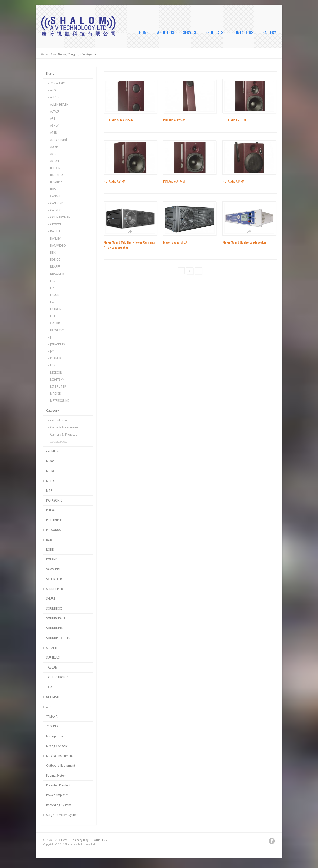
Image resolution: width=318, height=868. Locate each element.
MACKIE (55, 394)
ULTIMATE (53, 697)
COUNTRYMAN (60, 217)
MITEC (51, 481)
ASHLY (54, 126)
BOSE (54, 189)
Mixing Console (57, 746)
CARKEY (55, 210)
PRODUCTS (214, 32)
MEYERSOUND (60, 401)
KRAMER (56, 358)
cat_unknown (59, 420)
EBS (53, 281)
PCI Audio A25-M (174, 120)
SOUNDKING (55, 628)
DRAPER (55, 267)
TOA (49, 687)
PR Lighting (54, 520)
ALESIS (55, 97)
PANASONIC (54, 500)
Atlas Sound (58, 140)
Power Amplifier (57, 795)
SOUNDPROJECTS (58, 638)
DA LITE (55, 231)
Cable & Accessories (64, 427)
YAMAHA (52, 717)
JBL (52, 337)
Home (62, 55)
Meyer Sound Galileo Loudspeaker (244, 242)
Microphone (55, 736)
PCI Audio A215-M (234, 120)
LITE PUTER (58, 387)
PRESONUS (54, 530)
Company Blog (80, 840)
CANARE (56, 196)
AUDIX (54, 147)
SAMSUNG (53, 569)
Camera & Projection (65, 435)
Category (73, 55)
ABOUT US (166, 32)
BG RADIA (57, 175)
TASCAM (52, 667)
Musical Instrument (59, 756)
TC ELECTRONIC (57, 677)
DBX (53, 253)
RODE (50, 550)
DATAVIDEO (58, 246)
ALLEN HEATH (59, 105)
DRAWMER (57, 274)
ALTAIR (55, 112)
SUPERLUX (53, 658)
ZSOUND (52, 726)
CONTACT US (243, 32)
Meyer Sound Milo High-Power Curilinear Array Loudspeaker (130, 244)
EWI (53, 302)
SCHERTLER (54, 579)
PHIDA (50, 510)
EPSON (55, 295)
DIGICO (55, 260)
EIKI (53, 288)
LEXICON (56, 373)
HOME (144, 32)
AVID (53, 154)
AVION (55, 161)
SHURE (51, 599)
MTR (49, 491)
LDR (53, 365)
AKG (53, 90)
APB (53, 119)
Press (64, 840)
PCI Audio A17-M (174, 181)
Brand (50, 74)
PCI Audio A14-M (233, 181)
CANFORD (57, 203)
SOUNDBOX (54, 609)
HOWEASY (57, 330)
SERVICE (190, 32)
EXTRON (56, 309)
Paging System (56, 776)
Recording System (59, 805)
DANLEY (55, 239)
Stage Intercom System (62, 815)
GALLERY (269, 32)
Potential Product (58, 785)
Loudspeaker (89, 55)
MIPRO (51, 471)
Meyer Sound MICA (175, 242)
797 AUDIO (58, 83)
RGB (49, 540)
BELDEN (55, 168)
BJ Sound (56, 182)
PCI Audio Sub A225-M (118, 120)
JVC (52, 351)
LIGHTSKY (57, 380)
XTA (49, 707)
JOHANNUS (57, 344)
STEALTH (52, 648)
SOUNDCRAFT (56, 618)
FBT (53, 316)
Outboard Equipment (61, 766)
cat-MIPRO (53, 451)
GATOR (55, 323)
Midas (50, 461)
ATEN (54, 133)
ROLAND (52, 559)
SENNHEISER (55, 589)
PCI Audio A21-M (114, 181)
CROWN (56, 224)
